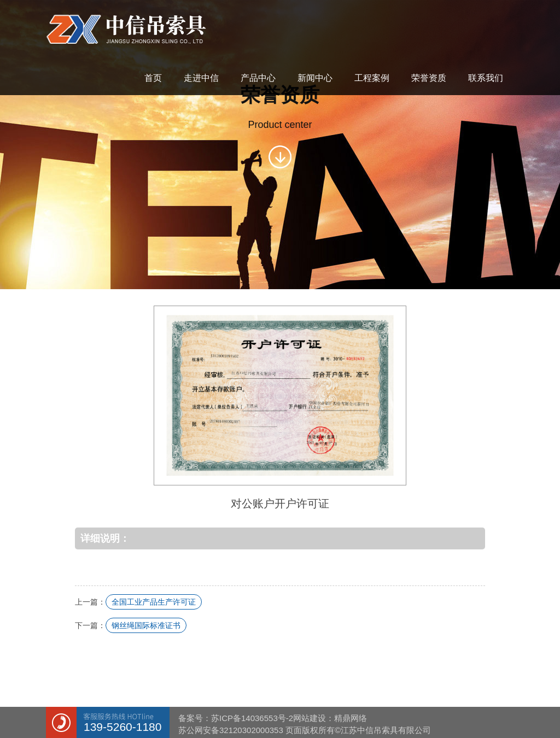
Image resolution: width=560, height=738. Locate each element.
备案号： (195, 718)
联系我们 (486, 78)
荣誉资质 (429, 78)
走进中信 (201, 78)
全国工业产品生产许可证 (154, 602)
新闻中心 (315, 78)
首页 (153, 78)
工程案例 (372, 78)
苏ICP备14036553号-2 (252, 718)
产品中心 (258, 78)
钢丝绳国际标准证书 (146, 625)
